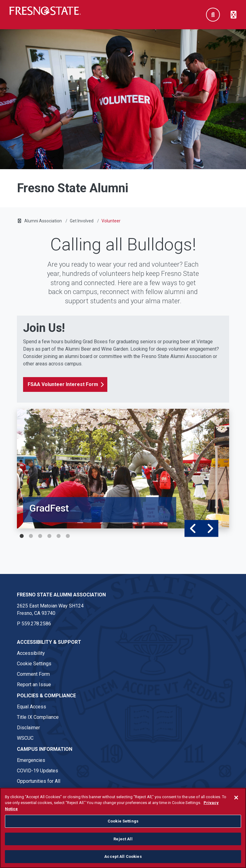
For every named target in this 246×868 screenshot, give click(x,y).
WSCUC (25, 738)
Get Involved (82, 221)
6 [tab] (68, 536)
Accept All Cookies (123, 856)
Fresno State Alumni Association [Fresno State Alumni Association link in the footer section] (61, 595)
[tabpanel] (123, 468)
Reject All (123, 839)
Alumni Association (43, 221)
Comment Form (33, 674)
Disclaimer (28, 728)
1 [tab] (22, 536)
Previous (193, 528)
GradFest (49, 508)
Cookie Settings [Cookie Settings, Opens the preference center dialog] (123, 821)
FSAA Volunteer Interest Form (63, 384)
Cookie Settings (34, 664)
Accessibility (31, 653)
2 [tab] (31, 536)
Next (210, 528)
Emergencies (31, 760)
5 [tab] (58, 536)
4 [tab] (49, 536)
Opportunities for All (39, 781)
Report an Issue (34, 685)
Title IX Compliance (38, 717)
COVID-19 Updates (38, 771)
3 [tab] (40, 536)
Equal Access (32, 707)
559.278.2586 (36, 624)
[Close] (236, 798)
